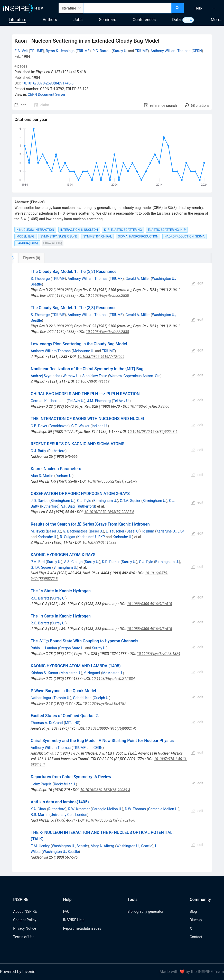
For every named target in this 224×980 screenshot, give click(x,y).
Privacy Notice (25, 928)
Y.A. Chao (38, 809)
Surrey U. (120, 51)
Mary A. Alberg (102, 846)
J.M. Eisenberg (99, 401)
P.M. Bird (38, 562)
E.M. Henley (40, 846)
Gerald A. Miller (138, 279)
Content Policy (25, 920)
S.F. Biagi (68, 506)
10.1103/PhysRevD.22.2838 (107, 296)
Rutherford (57, 451)
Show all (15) (53, 243)
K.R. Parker (111, 562)
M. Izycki (38, 531)
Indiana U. (100, 426)
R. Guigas (67, 537)
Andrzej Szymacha (46, 376)
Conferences (144, 20)
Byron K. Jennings (60, 51)
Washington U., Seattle (70, 846)
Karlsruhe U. (47, 537)
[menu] (204, 8)
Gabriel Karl (82, 698)
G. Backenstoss (75, 531)
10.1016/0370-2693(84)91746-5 (48, 83)
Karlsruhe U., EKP (170, 531)
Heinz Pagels (41, 784)
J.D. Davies (40, 501)
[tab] (29, 258)
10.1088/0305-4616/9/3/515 (149, 604)
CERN (197, 51)
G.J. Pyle (84, 501)
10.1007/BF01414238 (99, 543)
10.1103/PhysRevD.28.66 (150, 406)
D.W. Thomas (135, 809)
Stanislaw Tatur (95, 376)
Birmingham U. (62, 501)
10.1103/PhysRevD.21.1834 (113, 679)
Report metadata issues (82, 928)
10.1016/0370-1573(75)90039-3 (105, 790)
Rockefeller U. (65, 784)
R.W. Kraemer (79, 809)
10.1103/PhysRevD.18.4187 (105, 703)
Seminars (108, 20)
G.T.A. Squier (130, 501)
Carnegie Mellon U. (107, 809)
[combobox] (128, 8)
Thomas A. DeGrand (47, 723)
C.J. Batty (39, 451)
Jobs (78, 20)
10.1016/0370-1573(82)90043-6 (153, 432)
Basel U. (54, 531)
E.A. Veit (21, 51)
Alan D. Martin (42, 476)
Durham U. (64, 476)
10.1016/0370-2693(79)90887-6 (109, 512)
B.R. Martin (40, 815)
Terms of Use (24, 937)
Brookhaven (59, 426)
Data (176, 20)
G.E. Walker (81, 426)
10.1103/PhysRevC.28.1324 (158, 654)
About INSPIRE (25, 911)
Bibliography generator (145, 911)
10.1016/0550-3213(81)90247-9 (112, 481)
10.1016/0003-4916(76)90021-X (111, 728)
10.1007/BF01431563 (92, 382)
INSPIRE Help (74, 920)
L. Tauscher (115, 531)
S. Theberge (40, 279)
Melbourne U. (84, 351)
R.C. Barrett (102, 51)
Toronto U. (62, 698)
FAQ (66, 911)
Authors (50, 20)
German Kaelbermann (48, 401)
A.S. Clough (73, 562)
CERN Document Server (46, 94)
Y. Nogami (92, 673)
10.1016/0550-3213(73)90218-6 (110, 820)
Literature (17, 20)
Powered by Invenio (18, 972)
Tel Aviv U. (76, 401)
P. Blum (148, 531)
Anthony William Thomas (170, 51)
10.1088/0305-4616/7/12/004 (101, 357)
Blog (193, 911)
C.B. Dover (39, 426)
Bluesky (196, 920)
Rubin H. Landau (44, 648)
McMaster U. (71, 673)
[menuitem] (198, 8)
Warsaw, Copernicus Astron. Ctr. (135, 376)
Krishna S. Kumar (45, 673)
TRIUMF (36, 51)
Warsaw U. (71, 376)
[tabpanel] (112, 568)
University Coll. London (69, 815)
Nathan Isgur (41, 698)
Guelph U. (101, 698)
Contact (196, 937)
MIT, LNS (72, 723)
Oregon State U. (72, 648)
